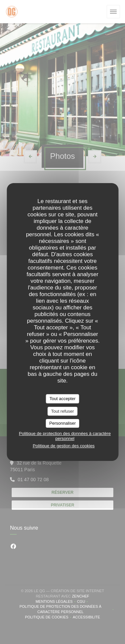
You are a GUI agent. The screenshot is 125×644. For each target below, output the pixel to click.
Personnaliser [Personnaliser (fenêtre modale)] (63, 423)
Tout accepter (62, 399)
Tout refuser (62, 411)
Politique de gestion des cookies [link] (64, 446)
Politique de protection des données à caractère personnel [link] (65, 436)
